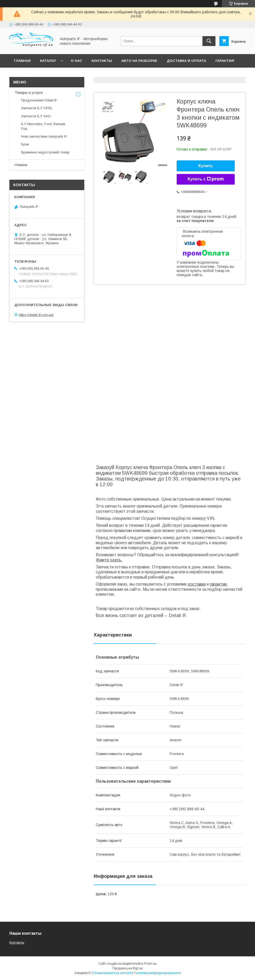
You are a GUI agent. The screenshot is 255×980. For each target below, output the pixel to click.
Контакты (102, 61)
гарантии (218, 584)
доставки (197, 584)
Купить (206, 166)
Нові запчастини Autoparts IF (44, 136)
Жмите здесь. (109, 560)
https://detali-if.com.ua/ (36, 315)
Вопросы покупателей (37, 74)
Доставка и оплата (186, 61)
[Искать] (209, 41)
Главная (22, 61)
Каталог (48, 61)
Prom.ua (150, 964)
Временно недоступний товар (45, 152)
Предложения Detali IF (39, 100)
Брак (25, 144)
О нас (76, 61)
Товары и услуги (29, 93)
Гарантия (225, 61)
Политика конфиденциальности (157, 973)
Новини (21, 165)
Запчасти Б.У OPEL (37, 108)
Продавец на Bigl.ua (127, 968)
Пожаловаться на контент (112, 973)
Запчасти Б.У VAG (36, 116)
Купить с (206, 179)
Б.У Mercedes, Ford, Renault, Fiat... (43, 126)
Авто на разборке (139, 61)
